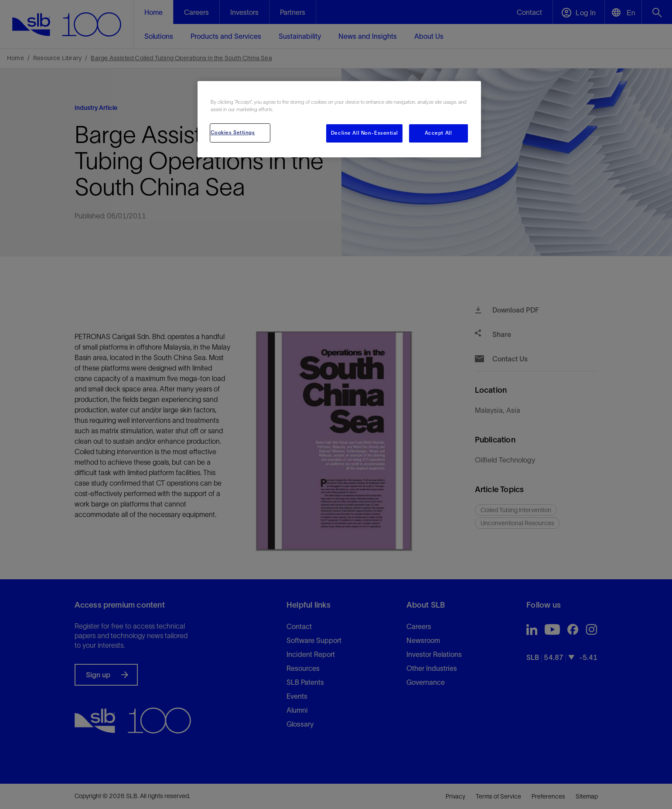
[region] (339, 119)
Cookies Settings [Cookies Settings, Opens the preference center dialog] (233, 133)
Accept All (438, 133)
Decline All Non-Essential (364, 133)
